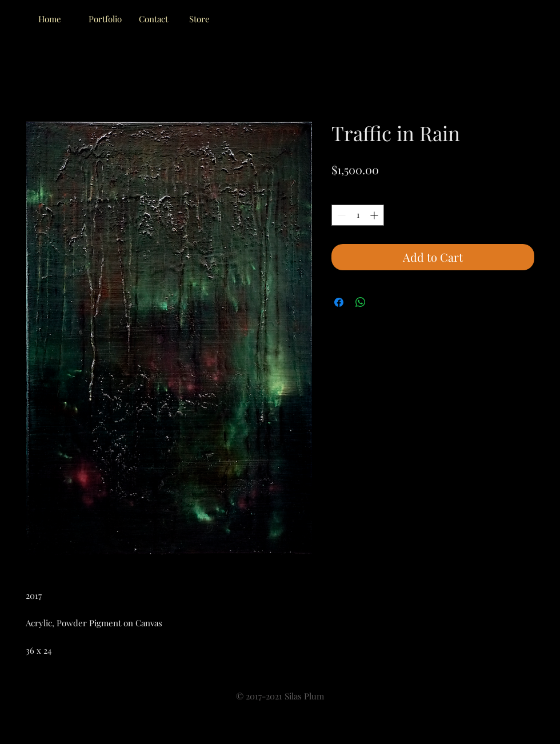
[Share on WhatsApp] (361, 302)
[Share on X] (382, 302)
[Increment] (375, 215)
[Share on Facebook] (339, 302)
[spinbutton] (358, 215)
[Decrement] (340, 215)
